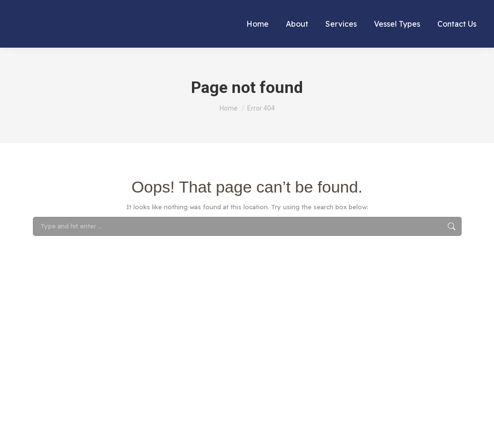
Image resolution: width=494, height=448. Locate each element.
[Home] (229, 108)
